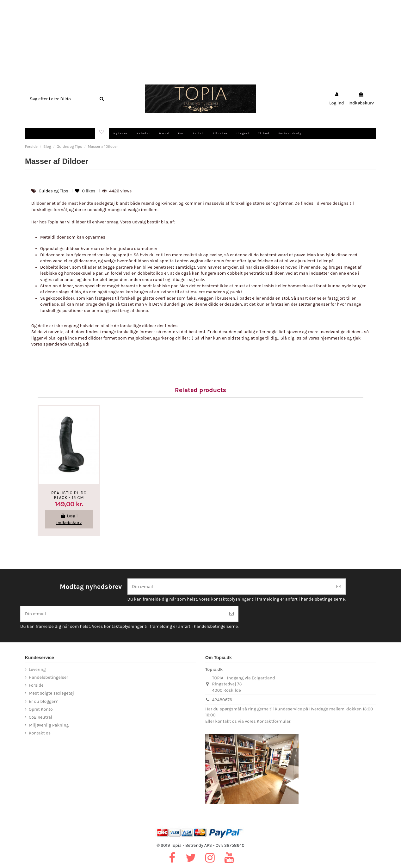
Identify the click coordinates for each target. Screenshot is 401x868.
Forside (36, 685)
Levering (37, 669)
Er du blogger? (43, 701)
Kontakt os (40, 733)
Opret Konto (41, 709)
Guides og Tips (54, 191)
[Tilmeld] (339, 587)
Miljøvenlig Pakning (49, 725)
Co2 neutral (40, 717)
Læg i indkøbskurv (69, 519)
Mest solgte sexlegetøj (51, 693)
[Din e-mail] (230, 587)
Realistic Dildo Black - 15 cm (69, 495)
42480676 (222, 700)
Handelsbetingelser (48, 677)
